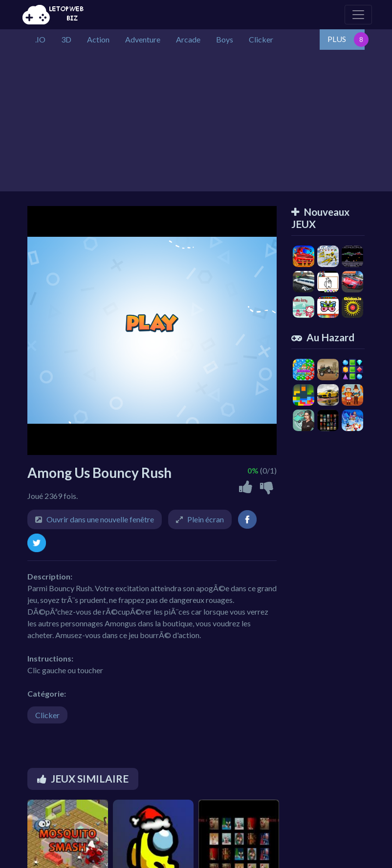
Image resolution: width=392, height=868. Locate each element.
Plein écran (206, 519)
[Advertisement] (196, 123)
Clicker (47, 715)
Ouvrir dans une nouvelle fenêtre (100, 519)
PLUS (337, 39)
